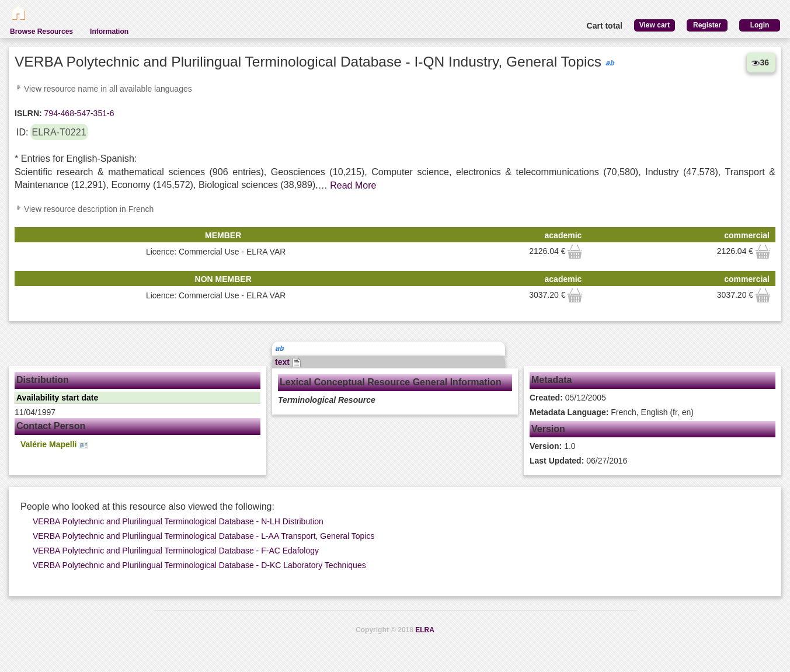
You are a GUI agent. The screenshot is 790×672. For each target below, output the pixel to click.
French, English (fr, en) (612, 412)
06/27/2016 (578, 461)
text (288, 362)
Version (548, 429)
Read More (353, 185)
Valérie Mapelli (54, 445)
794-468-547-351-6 (78, 113)
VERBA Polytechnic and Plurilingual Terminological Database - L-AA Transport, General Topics (203, 536)
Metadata (551, 380)
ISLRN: (28, 113)
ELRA (425, 630)
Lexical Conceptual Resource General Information (391, 382)
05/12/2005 (568, 398)
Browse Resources (41, 32)
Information (109, 32)
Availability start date (57, 398)
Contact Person (51, 426)
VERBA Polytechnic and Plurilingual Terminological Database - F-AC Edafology (176, 551)
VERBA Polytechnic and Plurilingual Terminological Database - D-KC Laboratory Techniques (199, 565)
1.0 (553, 446)
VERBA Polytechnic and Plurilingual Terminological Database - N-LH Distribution (178, 521)
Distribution (43, 380)
